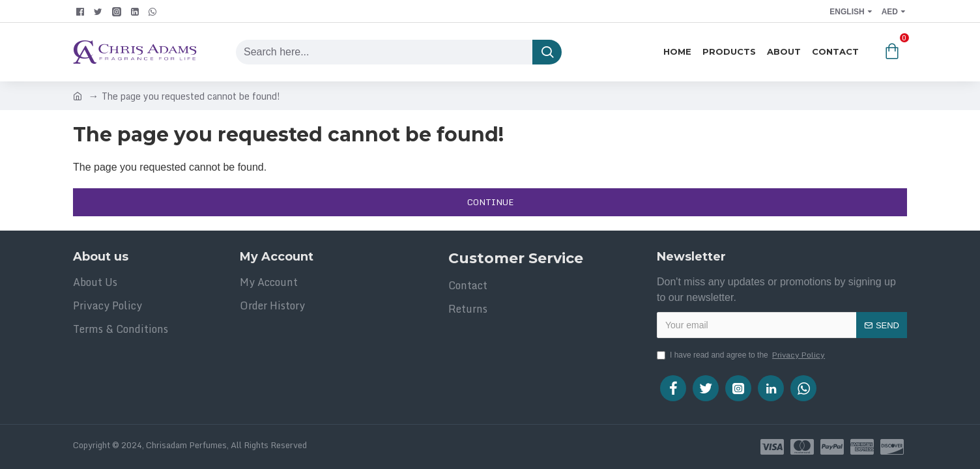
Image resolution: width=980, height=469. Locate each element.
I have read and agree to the (742, 355)
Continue (490, 202)
